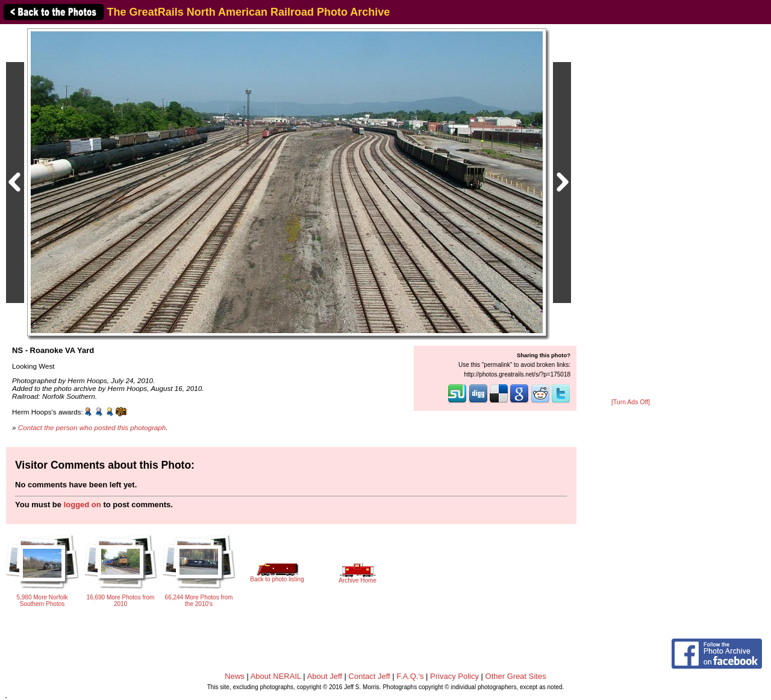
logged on (83, 505)
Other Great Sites (516, 676)
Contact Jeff (370, 676)
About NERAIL (276, 676)
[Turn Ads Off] (631, 402)
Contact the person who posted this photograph (92, 427)
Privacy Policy (454, 676)
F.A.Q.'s (410, 676)
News (235, 676)
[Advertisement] (631, 212)
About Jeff (325, 676)
